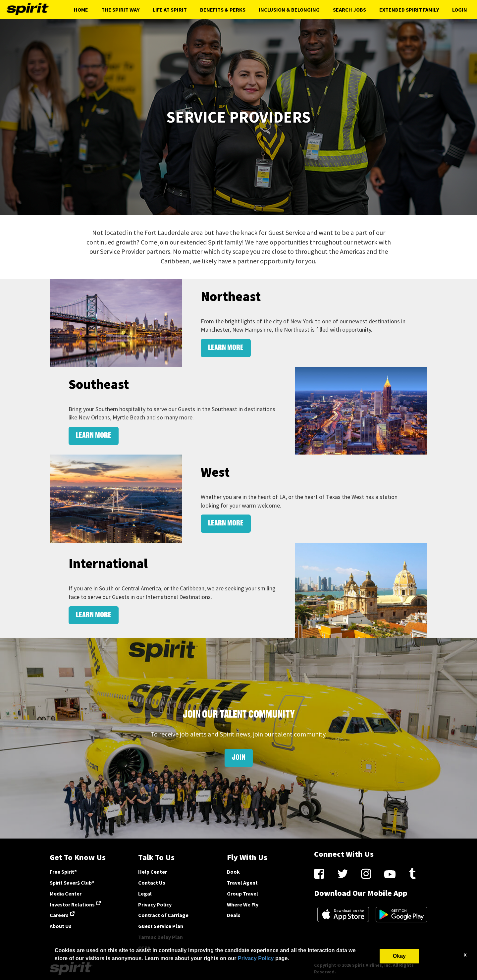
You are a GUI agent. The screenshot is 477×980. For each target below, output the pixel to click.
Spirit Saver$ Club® (72, 883)
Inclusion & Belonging (289, 10)
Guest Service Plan (161, 926)
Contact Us (152, 883)
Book (233, 872)
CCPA (144, 948)
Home (81, 10)
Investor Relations (72, 904)
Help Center (153, 872)
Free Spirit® (63, 872)
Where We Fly (243, 904)
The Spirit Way (120, 10)
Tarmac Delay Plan (160, 937)
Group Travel (242, 894)
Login (460, 10)
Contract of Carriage (163, 915)
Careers (59, 915)
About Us (61, 926)
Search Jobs (349, 10)
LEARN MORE (226, 348)
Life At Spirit (170, 10)
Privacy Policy (155, 904)
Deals (234, 915)
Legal (145, 894)
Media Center (66, 894)
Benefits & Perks (223, 10)
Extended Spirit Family (409, 10)
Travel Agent (242, 883)
